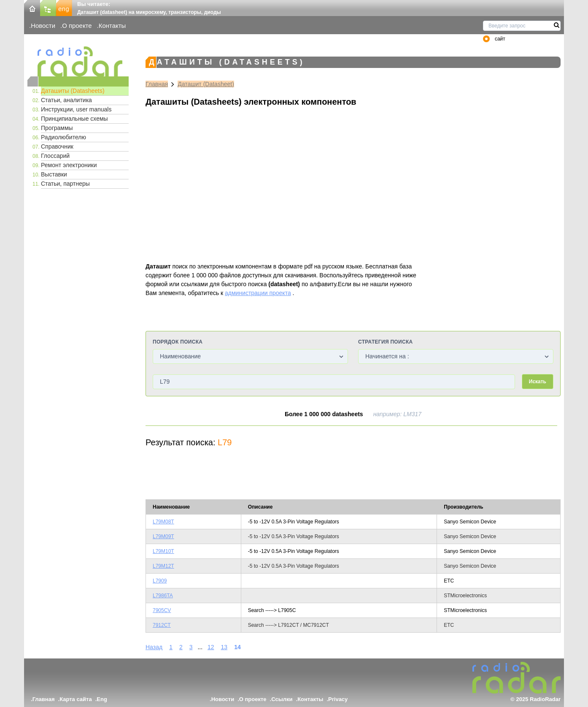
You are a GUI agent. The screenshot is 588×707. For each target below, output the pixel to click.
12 (211, 647)
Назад (154, 647)
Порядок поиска (178, 342)
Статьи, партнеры (65, 184)
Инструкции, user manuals (76, 109)
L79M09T (163, 536)
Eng (102, 699)
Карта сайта (76, 699)
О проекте (77, 26)
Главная (157, 84)
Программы (57, 128)
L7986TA (163, 596)
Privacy (338, 699)
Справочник (57, 146)
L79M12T (163, 566)
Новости (43, 26)
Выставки (54, 174)
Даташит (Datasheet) (206, 84)
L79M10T (163, 551)
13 (224, 647)
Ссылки (282, 699)
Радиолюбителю (63, 137)
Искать (538, 382)
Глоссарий (55, 156)
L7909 (160, 581)
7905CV (162, 610)
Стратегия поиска (385, 342)
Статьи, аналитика (66, 100)
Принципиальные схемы (74, 119)
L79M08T (163, 522)
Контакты (112, 26)
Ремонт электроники (69, 165)
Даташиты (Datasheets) (73, 91)
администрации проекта (258, 293)
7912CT (162, 625)
